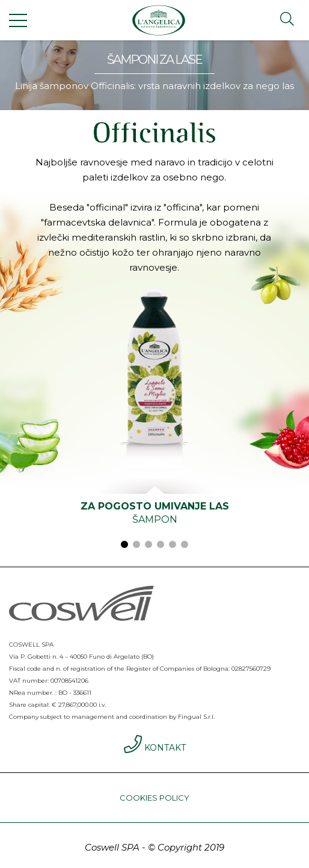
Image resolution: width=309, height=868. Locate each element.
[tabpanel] (154, 414)
